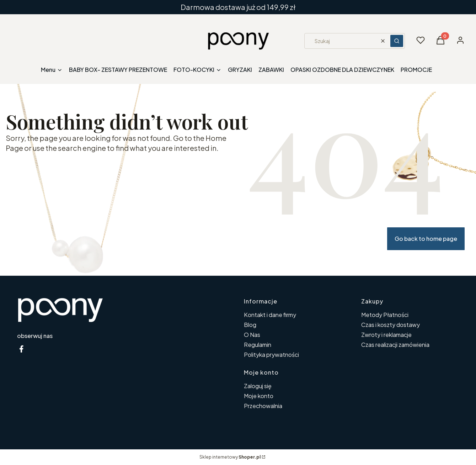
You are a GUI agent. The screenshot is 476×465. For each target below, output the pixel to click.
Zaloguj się (258, 386)
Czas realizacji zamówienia (395, 345)
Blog (250, 325)
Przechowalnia (263, 406)
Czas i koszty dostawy (391, 325)
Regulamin (258, 345)
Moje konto (259, 396)
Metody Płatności (385, 315)
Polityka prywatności (271, 355)
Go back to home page (426, 239)
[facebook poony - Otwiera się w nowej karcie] (21, 349)
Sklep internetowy (230, 457)
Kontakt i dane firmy (270, 315)
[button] (397, 41)
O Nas (252, 335)
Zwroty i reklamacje (386, 335)
